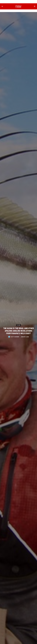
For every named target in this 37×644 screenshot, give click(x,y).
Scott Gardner (15, 337)
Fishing (18, 325)
